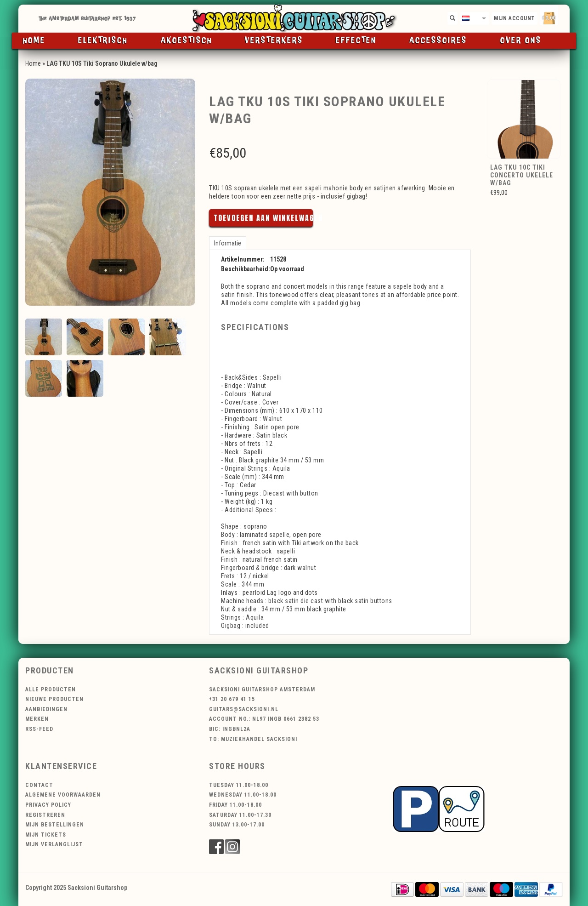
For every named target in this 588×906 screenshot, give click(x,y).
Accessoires (438, 40)
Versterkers (274, 40)
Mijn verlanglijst (54, 844)
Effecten (356, 40)
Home (34, 40)
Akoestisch (187, 40)
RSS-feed (39, 729)
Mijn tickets (46, 835)
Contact (39, 785)
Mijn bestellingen (55, 825)
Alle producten (51, 689)
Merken (37, 719)
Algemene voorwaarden (63, 795)
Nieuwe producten (54, 699)
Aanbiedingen (46, 709)
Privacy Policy (48, 805)
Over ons (521, 40)
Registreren (45, 815)
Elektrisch (103, 40)
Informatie (228, 243)
